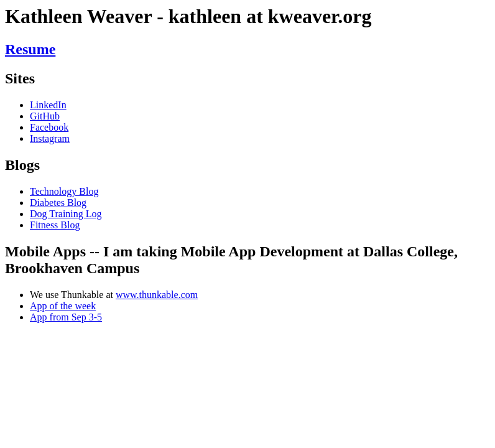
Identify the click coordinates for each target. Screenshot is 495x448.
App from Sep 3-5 (66, 317)
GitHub (45, 116)
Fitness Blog (55, 225)
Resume (30, 49)
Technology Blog (64, 191)
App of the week (63, 306)
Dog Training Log (66, 214)
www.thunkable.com (157, 295)
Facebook (49, 127)
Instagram (50, 138)
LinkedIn (48, 105)
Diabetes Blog (58, 203)
